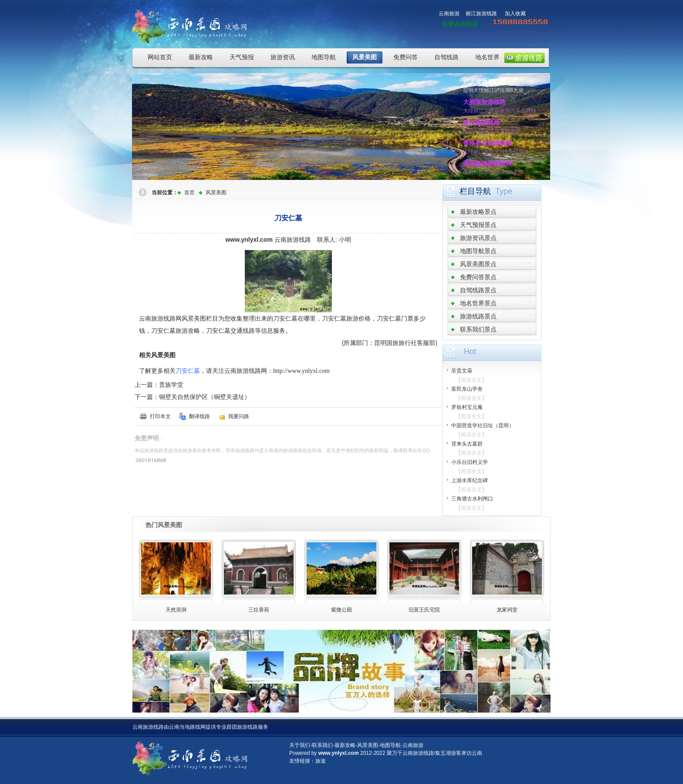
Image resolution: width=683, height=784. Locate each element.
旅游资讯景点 (478, 238)
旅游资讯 (283, 57)
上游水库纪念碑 (470, 480)
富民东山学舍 (467, 389)
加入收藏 (515, 14)
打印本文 (160, 416)
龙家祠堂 (507, 610)
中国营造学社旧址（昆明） (483, 426)
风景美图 (365, 57)
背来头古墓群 (467, 444)
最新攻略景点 (478, 212)
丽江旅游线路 (481, 14)
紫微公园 (341, 610)
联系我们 (322, 745)
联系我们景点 (478, 329)
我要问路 (239, 416)
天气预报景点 (478, 225)
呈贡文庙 (462, 371)
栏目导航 (475, 191)
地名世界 (487, 57)
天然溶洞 (176, 610)
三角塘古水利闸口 (472, 499)
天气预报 (242, 57)
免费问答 (406, 57)
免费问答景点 (478, 277)
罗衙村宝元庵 (467, 407)
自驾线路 (446, 57)
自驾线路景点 (478, 290)
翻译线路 (199, 416)
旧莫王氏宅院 (424, 610)
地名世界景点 (478, 303)
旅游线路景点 (478, 316)
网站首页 (160, 57)
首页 (189, 193)
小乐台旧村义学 (470, 462)
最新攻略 (201, 57)
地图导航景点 (478, 251)
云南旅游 (449, 14)
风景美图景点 (478, 264)
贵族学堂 (171, 385)
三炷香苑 (259, 610)
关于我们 (300, 745)
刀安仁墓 (188, 371)
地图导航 (324, 57)
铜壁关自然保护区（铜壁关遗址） (205, 397)
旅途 (321, 761)
